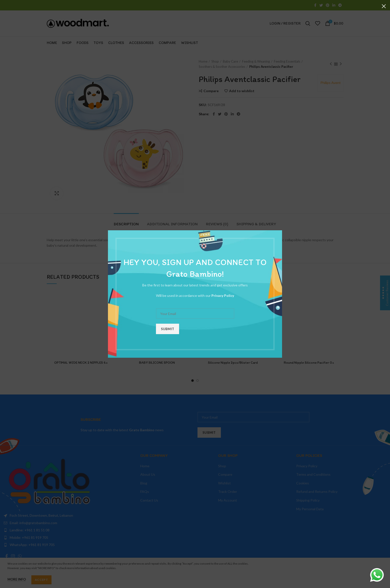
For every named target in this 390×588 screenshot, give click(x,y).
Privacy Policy (223, 295)
